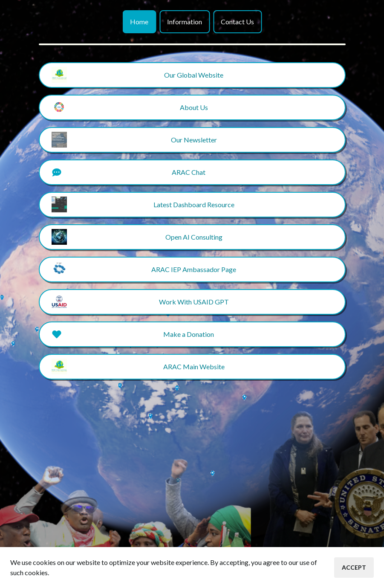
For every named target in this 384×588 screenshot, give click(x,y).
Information (185, 22)
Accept (354, 567)
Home (139, 22)
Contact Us (237, 22)
